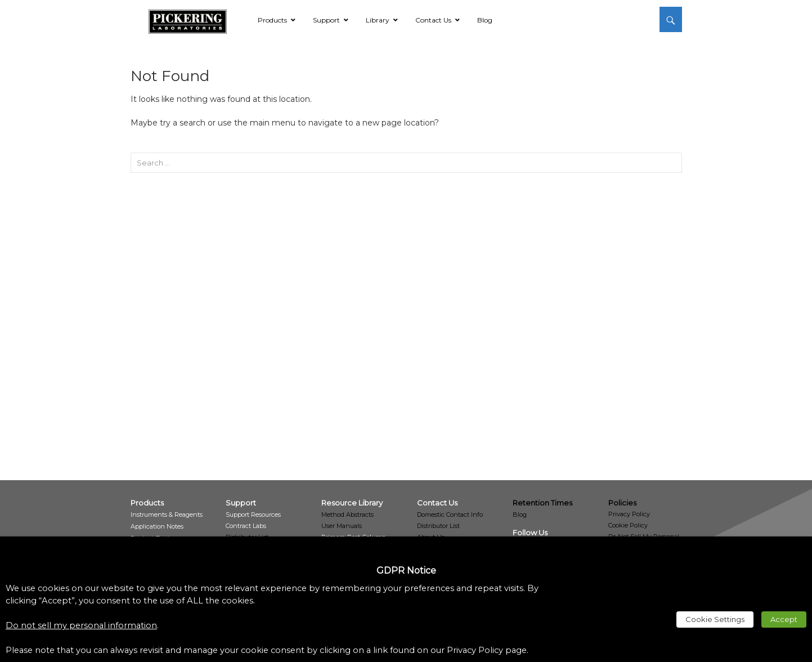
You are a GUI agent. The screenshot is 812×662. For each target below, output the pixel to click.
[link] (188, 20)
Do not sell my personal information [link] (81, 625)
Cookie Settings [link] (715, 619)
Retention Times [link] (542, 503)
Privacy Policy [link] (629, 514)
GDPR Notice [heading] (406, 571)
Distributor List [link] (438, 526)
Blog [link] (520, 515)
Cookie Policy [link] (628, 525)
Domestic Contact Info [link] (450, 515)
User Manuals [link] (342, 526)
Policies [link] (622, 503)
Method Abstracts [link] (347, 515)
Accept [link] (784, 619)
